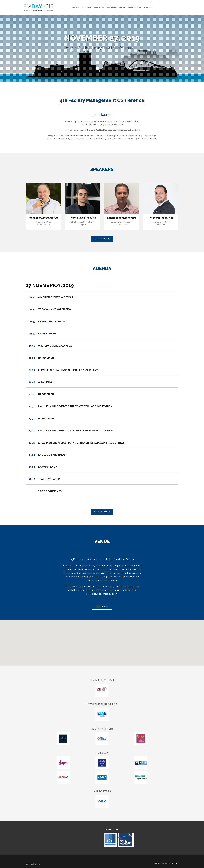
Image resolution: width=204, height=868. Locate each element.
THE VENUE (102, 606)
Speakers (87, 7)
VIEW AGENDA (102, 512)
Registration (135, 7)
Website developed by (166, 863)
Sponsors (99, 7)
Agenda (76, 7)
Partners (111, 7)
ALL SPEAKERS (102, 239)
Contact (149, 7)
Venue (122, 7)
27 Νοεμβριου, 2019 (50, 285)
